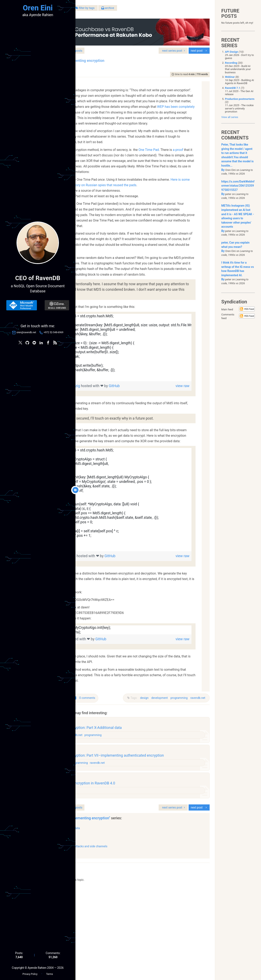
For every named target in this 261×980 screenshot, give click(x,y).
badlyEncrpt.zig (109, 616)
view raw (188, 435)
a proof (114, 171)
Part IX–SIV (112, 926)
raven (111, 878)
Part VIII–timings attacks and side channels (133, 935)
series (124, 44)
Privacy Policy (30, 972)
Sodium (123, 128)
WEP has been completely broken (132, 112)
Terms (49, 972)
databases (103, 809)
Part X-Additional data (119, 917)
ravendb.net (195, 769)
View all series (230, 117)
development (157, 769)
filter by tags (138, 10)
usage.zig (105, 699)
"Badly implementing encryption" (137, 907)
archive (161, 10)
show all (93, 941)
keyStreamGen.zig (111, 435)
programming (176, 769)
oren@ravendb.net (26, 333)
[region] (145, 396)
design (142, 769)
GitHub (159, 435)
